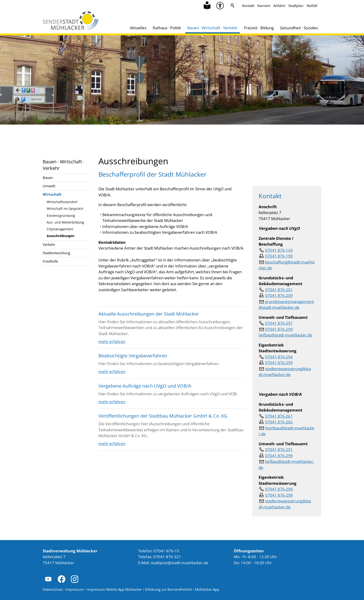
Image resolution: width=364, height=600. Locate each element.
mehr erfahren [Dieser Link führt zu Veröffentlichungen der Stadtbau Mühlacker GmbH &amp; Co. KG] (112, 443)
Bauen (48, 178)
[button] (48, 579)
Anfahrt (279, 6)
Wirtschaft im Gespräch (65, 209)
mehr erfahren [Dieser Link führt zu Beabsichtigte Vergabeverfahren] (112, 371)
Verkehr (49, 244)
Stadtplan (296, 6)
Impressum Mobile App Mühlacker (114, 589)
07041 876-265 (279, 422)
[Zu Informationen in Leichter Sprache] (207, 6)
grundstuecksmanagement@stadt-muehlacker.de (286, 305)
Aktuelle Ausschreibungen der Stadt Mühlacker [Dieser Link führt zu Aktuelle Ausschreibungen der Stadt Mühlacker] (149, 314)
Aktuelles (138, 28)
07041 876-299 (279, 363)
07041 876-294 (279, 357)
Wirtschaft (52, 194)
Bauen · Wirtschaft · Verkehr (213, 28)
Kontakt (248, 6)
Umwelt (49, 186)
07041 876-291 (279, 323)
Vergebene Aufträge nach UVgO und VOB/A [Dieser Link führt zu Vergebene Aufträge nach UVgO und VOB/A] (145, 386)
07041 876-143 (279, 250)
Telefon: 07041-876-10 (159, 551)
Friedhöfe (50, 261)
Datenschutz (53, 589)
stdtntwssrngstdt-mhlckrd (285, 372)
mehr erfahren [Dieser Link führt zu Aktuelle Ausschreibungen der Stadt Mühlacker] (112, 341)
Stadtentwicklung (56, 253)
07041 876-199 (279, 256)
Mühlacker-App (207, 589)
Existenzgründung (61, 216)
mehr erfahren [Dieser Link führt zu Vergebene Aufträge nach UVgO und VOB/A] (112, 402)
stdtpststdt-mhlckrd (180, 563)
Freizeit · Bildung (259, 28)
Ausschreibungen (60, 236)
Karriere (264, 6)
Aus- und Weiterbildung (65, 222)
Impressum (75, 589)
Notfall (312, 6)
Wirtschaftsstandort (62, 202)
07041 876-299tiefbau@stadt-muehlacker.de (285, 332)
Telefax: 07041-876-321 (160, 557)
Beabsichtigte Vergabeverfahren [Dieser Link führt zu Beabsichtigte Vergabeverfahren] (133, 356)
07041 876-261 (279, 416)
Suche (233, 6)
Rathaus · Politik (167, 28)
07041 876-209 (279, 295)
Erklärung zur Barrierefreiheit (168, 589)
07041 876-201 (279, 290)
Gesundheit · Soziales (299, 28)
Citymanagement (60, 229)
